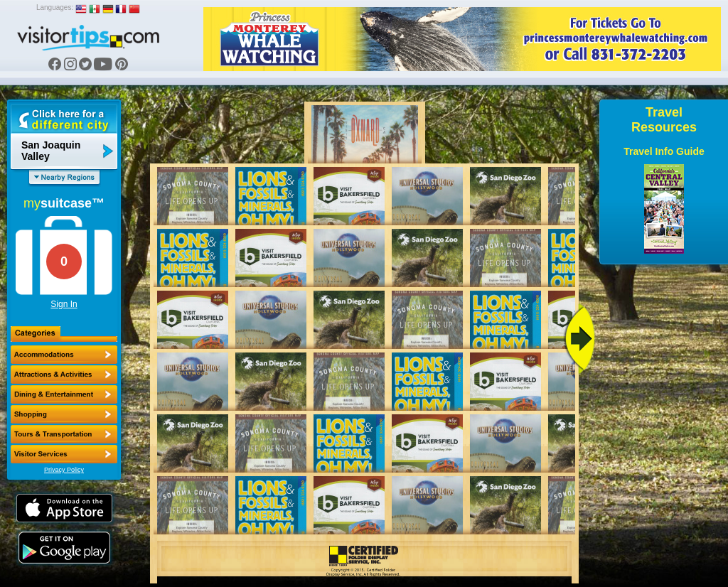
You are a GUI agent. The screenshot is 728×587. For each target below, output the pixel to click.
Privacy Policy (64, 470)
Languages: (55, 7)
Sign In (64, 304)
